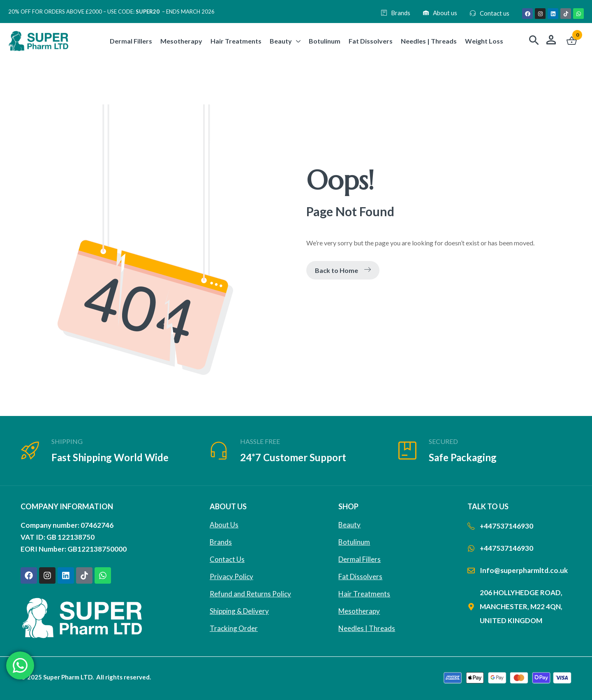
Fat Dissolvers (360, 576)
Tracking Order (234, 628)
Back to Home (343, 270)
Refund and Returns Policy (250, 594)
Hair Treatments (364, 594)
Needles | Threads (367, 628)
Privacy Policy (231, 576)
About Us (224, 525)
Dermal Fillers (360, 559)
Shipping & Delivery (239, 611)
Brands (221, 542)
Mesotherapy (359, 611)
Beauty (349, 525)
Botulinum (354, 542)
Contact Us (227, 559)
